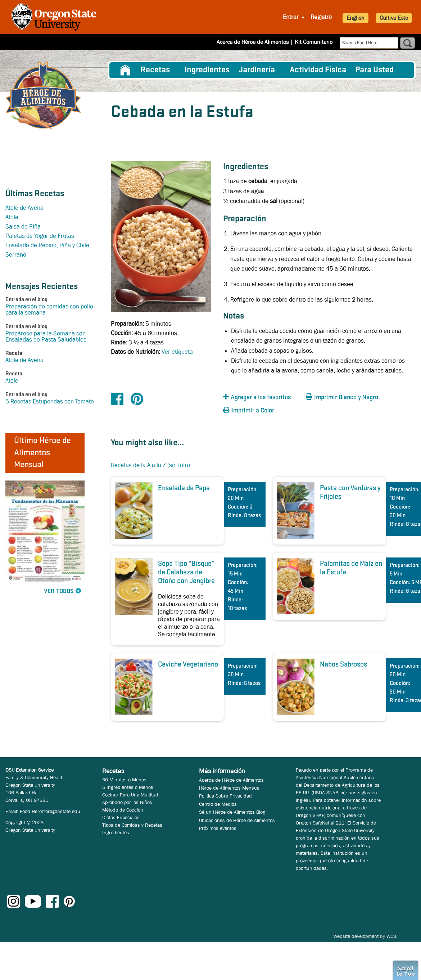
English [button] (356, 18)
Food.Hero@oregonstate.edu (50, 811)
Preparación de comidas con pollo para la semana (49, 310)
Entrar (291, 17)
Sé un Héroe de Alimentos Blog (232, 812)
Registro (321, 17)
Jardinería (257, 70)
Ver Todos (59, 591)
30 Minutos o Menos (124, 780)
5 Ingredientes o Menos (128, 787)
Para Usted (374, 70)
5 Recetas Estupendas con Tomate (50, 401)
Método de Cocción (123, 810)
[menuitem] (125, 70)
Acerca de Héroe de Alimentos (253, 42)
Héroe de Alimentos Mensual (230, 788)
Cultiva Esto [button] (394, 18)
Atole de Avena (24, 208)
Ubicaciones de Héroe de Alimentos (237, 820)
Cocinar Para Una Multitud (130, 795)
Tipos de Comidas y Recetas (132, 825)
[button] (263, 398)
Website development (356, 936)
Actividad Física (318, 70)
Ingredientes (207, 70)
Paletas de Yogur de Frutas (40, 236)
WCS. (392, 936)
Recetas (155, 70)
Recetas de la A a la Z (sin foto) (150, 465)
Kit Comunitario (314, 42)
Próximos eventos (218, 828)
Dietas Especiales (121, 817)
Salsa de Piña (23, 227)
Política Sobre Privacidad (225, 796)
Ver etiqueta (177, 352)
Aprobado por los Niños (127, 802)
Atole (12, 217)
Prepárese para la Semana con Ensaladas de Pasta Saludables (46, 337)
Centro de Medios (218, 804)
